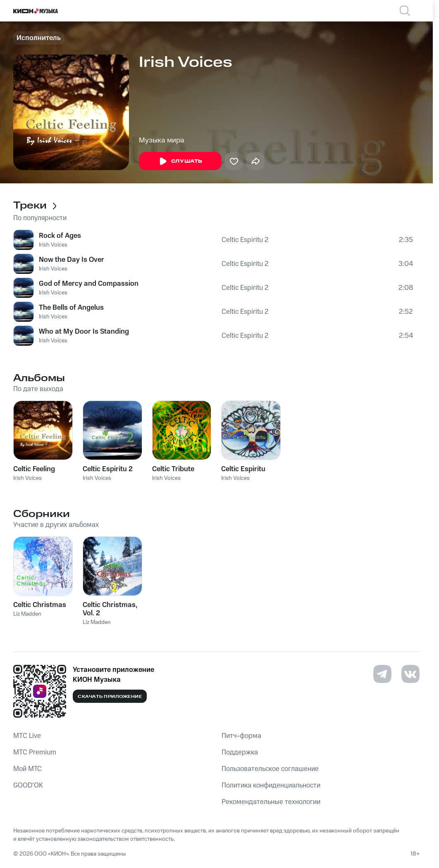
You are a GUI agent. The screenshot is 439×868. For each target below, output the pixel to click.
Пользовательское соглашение (270, 769)
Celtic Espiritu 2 (245, 240)
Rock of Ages (60, 236)
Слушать (180, 161)
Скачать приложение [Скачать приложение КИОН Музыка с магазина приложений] (110, 697)
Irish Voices (53, 245)
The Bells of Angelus (71, 308)
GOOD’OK (28, 785)
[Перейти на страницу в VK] (410, 674)
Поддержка (240, 752)
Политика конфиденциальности (271, 785)
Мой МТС (27, 769)
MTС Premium (35, 752)
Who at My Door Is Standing (84, 332)
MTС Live (27, 736)
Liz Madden (27, 614)
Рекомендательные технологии (271, 802)
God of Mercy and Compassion (89, 284)
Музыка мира (162, 140)
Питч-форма (241, 736)
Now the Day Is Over (72, 260)
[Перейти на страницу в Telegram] (382, 674)
